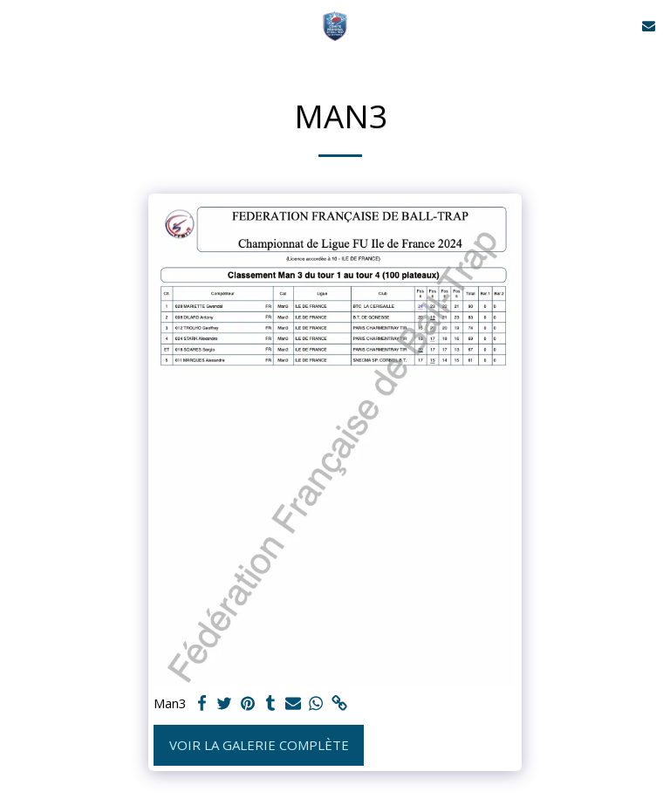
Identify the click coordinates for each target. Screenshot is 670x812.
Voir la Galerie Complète (259, 745)
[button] (19, 25)
